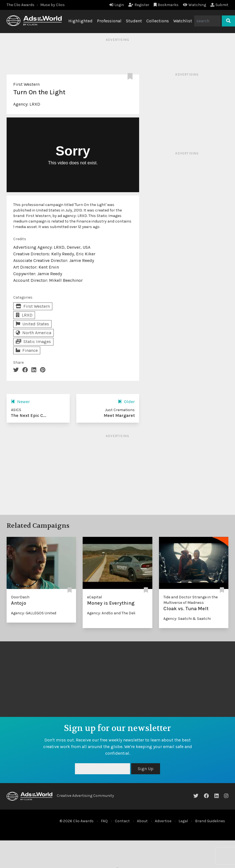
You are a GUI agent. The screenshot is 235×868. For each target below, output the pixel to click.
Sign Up (146, 769)
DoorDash (20, 597)
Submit (219, 5)
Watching (195, 5)
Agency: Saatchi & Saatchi (187, 619)
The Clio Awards (21, 5)
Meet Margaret (119, 415)
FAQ (104, 821)
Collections (158, 21)
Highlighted (80, 21)
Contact (122, 821)
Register (139, 5)
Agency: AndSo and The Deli (111, 613)
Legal (183, 821)
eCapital (94, 597)
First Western (26, 84)
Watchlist (183, 21)
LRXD (35, 104)
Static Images (33, 341)
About (142, 821)
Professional (109, 21)
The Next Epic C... (29, 415)
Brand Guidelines (210, 821)
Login (117, 5)
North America (33, 333)
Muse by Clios (52, 5)
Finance (27, 350)
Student (134, 21)
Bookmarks (166, 5)
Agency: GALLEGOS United (34, 613)
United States (32, 324)
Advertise (163, 821)
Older (126, 402)
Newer (20, 402)
